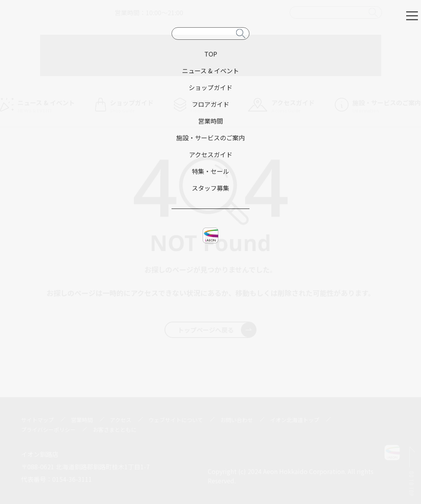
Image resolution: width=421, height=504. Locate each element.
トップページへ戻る (217, 330)
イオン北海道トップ (295, 420)
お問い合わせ (237, 420)
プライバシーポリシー (48, 430)
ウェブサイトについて (176, 420)
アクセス (121, 420)
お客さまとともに (115, 430)
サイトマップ (37, 420)
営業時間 (82, 420)
